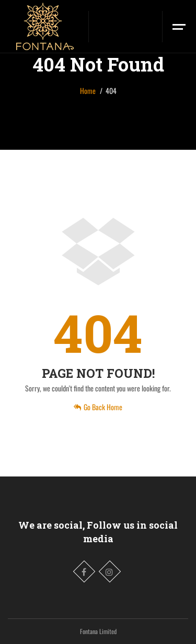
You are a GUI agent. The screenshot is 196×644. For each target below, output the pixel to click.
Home (88, 91)
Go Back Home (98, 407)
